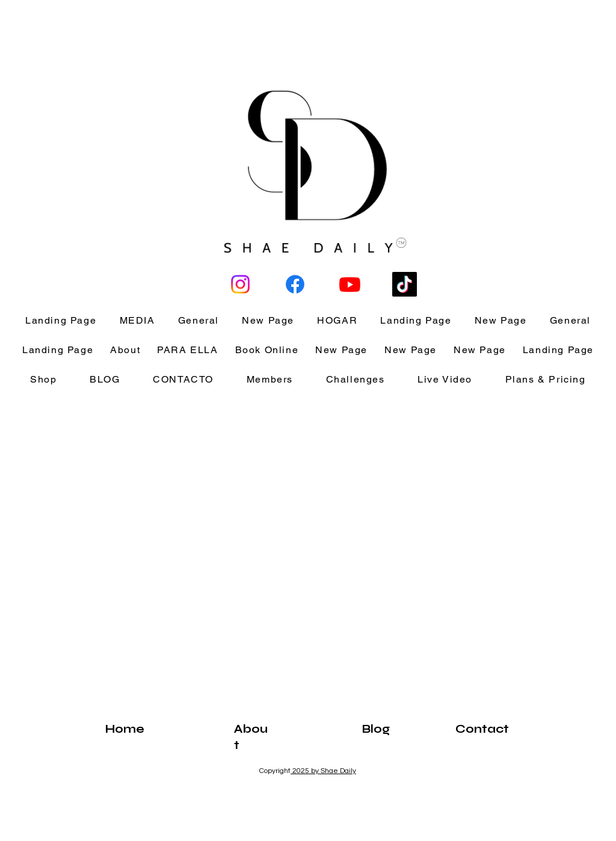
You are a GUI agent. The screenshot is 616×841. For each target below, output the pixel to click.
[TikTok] (405, 284)
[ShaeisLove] (240, 284)
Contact (482, 729)
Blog (376, 729)
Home (125, 729)
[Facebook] (295, 284)
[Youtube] (350, 284)
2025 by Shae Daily (323, 771)
